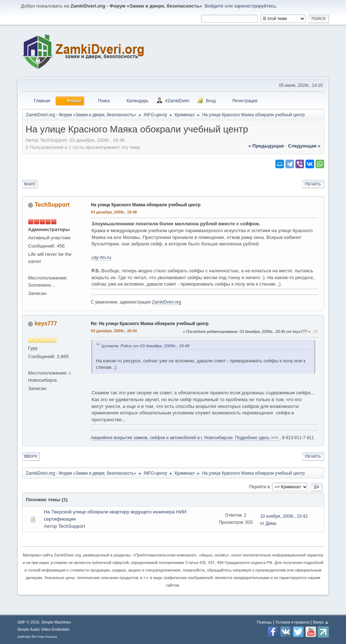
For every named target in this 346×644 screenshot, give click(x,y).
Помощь (264, 622)
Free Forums (47, 637)
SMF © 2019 (28, 622)
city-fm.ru (101, 257)
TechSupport (52, 205)
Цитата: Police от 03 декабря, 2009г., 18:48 (145, 346)
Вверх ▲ (321, 622)
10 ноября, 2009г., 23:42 (284, 516)
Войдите (214, 6)
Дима (271, 523)
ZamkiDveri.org (167, 302)
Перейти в (259, 487)
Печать (313, 184)
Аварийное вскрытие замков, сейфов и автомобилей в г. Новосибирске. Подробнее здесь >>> (185, 438)
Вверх (31, 456)
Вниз (30, 184)
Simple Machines (56, 622)
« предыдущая (266, 146)
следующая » (304, 146)
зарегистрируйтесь (255, 6)
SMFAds (24, 637)
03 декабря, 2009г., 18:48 (114, 212)
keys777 (46, 323)
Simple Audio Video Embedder (43, 629)
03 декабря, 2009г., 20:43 (114, 331)
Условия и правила (292, 622)
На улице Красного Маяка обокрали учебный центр (146, 205)
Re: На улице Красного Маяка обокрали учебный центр (150, 324)
